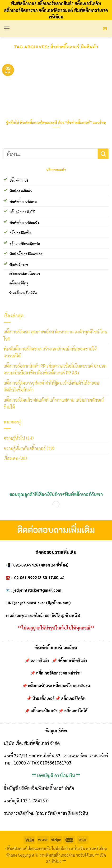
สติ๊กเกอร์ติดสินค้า (73, 660)
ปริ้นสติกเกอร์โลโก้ (22, 212)
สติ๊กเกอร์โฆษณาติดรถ (72, 686)
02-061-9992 (26, 577)
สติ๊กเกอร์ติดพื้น (20, 233)
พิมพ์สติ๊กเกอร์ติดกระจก (26, 254)
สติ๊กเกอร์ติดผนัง (44, 711)
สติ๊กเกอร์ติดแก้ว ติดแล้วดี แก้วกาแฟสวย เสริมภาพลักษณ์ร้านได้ (54, 403)
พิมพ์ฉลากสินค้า (21, 191)
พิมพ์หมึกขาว (19, 265)
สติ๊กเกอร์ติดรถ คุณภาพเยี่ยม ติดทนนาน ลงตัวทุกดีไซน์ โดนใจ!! (55, 335)
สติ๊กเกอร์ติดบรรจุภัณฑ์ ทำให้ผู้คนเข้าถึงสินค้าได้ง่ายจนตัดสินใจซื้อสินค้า (51, 386)
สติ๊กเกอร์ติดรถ (40, 686)
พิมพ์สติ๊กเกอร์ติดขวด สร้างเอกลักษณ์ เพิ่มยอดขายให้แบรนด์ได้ (50, 352)
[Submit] (103, 154)
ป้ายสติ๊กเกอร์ (43, 698)
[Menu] (7, 29)
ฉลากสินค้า (40, 660)
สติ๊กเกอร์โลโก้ (76, 711)
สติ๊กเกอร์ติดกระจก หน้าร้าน (59, 673)
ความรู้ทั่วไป (14, 438)
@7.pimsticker (33, 603)
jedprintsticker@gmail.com (37, 590)
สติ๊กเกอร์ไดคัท (73, 698)
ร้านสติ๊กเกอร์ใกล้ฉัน (23, 292)
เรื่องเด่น (11, 458)
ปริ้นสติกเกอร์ (19, 180)
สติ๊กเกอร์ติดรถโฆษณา (25, 273)
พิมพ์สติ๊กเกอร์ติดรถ (23, 201)
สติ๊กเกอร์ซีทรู (19, 283)
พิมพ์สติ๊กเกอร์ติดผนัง (24, 222)
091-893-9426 (26, 565)
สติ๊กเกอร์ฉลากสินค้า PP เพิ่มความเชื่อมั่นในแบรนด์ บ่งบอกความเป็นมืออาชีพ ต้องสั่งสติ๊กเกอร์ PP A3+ (55, 369)
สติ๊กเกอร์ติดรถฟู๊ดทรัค (25, 243)
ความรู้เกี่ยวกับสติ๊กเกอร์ (25, 448)
